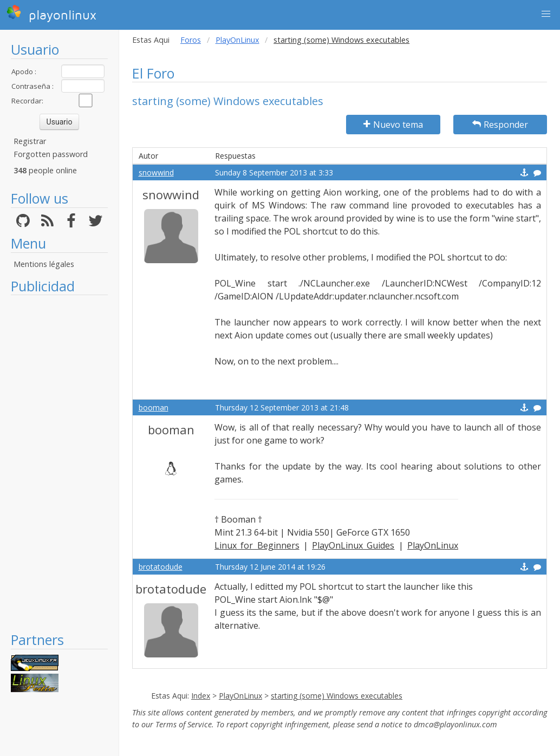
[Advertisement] (59, 463)
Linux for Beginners (257, 545)
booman (154, 408)
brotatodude (161, 567)
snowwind (156, 172)
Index (201, 696)
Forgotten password (51, 154)
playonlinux (51, 14)
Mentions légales (44, 264)
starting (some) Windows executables (337, 696)
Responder (500, 125)
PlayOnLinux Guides (353, 545)
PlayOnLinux (237, 40)
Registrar (30, 141)
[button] (546, 14)
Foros (191, 40)
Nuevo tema (393, 125)
